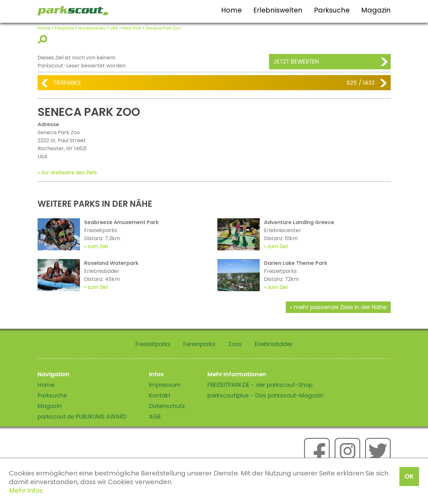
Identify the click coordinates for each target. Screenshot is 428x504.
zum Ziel (98, 246)
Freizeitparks (153, 344)
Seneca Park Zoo (163, 28)
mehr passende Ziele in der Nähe (340, 307)
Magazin (376, 10)
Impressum (165, 385)
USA (114, 28)
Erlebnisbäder (274, 344)
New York (132, 28)
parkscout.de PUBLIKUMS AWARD (82, 417)
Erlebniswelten (278, 10)
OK (409, 476)
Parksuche (332, 10)
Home (231, 10)
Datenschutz (167, 406)
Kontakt (160, 395)
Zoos (235, 344)
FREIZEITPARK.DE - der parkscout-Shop (260, 385)
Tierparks (64, 28)
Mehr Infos (26, 491)
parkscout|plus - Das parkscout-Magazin (265, 395)
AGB (155, 417)
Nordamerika (92, 28)
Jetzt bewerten (296, 62)
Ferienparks (199, 344)
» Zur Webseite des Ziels (67, 173)
